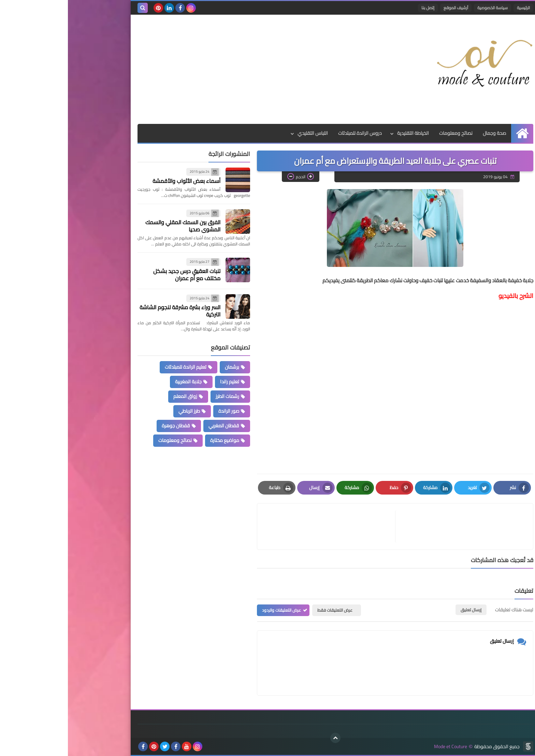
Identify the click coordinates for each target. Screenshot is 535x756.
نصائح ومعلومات (388, 133)
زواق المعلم (117, 396)
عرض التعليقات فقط (267, 610)
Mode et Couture (383, 747)
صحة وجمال (426, 133)
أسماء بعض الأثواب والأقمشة (119, 181)
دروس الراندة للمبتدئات (292, 133)
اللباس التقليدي (245, 133)
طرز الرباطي (121, 411)
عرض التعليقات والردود (214, 610)
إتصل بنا (360, 8)
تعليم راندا (162, 382)
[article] (262, 526)
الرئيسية (456, 8)
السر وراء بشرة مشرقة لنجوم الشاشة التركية (112, 311)
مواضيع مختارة (157, 440)
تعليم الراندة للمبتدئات (118, 367)
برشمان (164, 367)
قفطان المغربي (156, 426)
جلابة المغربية (120, 382)
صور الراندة (161, 411)
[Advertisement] (194, 69)
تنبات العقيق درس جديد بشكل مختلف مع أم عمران (119, 275)
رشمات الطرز (160, 396)
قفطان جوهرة (108, 426)
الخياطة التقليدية (345, 133)
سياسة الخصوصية (425, 8)
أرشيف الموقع (388, 8)
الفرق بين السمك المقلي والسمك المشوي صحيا (115, 226)
